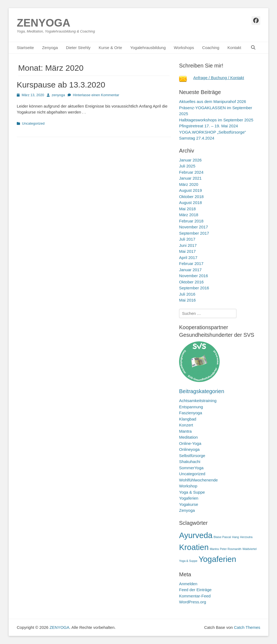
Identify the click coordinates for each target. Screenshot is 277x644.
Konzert (186, 425)
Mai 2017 (187, 251)
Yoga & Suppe (192, 492)
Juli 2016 (187, 294)
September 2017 (194, 233)
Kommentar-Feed (195, 596)
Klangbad (188, 419)
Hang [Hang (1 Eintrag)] (235, 537)
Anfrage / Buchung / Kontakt (219, 78)
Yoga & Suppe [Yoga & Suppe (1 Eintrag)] (188, 561)
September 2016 (194, 288)
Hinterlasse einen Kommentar (96, 95)
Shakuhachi (190, 462)
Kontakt (234, 48)
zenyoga (58, 95)
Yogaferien (189, 498)
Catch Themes (247, 627)
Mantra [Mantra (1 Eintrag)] (214, 549)
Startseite (25, 48)
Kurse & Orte (111, 48)
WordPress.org (193, 602)
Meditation (188, 437)
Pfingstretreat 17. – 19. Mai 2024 (209, 126)
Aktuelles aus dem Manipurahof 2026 (213, 101)
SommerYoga (191, 468)
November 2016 (194, 276)
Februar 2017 (191, 263)
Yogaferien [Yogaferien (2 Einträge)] (217, 559)
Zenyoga (50, 48)
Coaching (211, 48)
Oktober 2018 (191, 197)
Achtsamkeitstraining (198, 401)
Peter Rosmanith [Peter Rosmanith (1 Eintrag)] (231, 549)
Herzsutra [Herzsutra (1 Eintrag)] (246, 537)
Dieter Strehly (78, 48)
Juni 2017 (188, 245)
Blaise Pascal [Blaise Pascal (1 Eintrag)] (222, 537)
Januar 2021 (190, 178)
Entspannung (191, 407)
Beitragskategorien (202, 391)
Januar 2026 (190, 160)
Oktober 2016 (191, 282)
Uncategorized (33, 123)
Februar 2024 (191, 172)
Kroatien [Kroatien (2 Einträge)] (194, 547)
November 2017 (194, 227)
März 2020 (189, 184)
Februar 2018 (191, 221)
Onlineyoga (189, 449)
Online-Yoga (190, 443)
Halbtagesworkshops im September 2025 (216, 120)
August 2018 (190, 203)
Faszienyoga (191, 413)
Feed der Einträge (195, 590)
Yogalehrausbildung (148, 48)
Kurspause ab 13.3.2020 (61, 85)
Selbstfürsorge (192, 456)
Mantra (185, 431)
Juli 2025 (187, 166)
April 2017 (188, 258)
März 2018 (189, 215)
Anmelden (188, 584)
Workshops (184, 48)
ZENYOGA (44, 23)
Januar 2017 (190, 270)
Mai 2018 (187, 209)
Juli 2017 (187, 239)
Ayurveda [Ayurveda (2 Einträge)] (196, 535)
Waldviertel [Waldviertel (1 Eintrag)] (249, 549)
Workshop (188, 486)
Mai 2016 (187, 300)
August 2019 (190, 190)
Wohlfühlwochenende (198, 480)
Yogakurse (189, 504)
